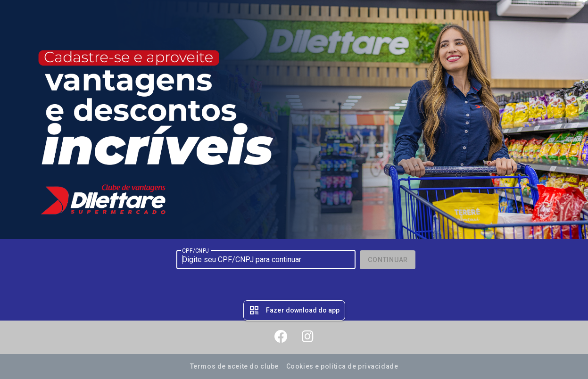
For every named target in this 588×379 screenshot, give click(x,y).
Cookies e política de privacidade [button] (342, 366)
